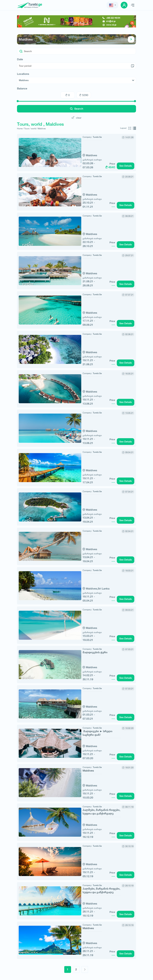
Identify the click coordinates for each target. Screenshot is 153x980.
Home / (20, 129)
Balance (22, 89)
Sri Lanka (89, 589)
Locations (23, 74)
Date (20, 59)
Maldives (76, 39)
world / (34, 129)
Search (77, 109)
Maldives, (77, 589)
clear (76, 118)
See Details (126, 166)
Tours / (27, 129)
